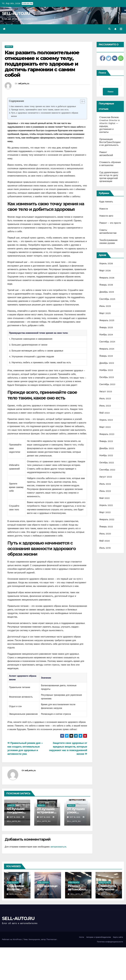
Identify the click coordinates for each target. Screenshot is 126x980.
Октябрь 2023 (107, 377)
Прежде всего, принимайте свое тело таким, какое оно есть (40, 110)
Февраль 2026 (107, 278)
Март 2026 (105, 271)
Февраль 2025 (107, 320)
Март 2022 (105, 512)
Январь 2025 (106, 327)
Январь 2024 (106, 356)
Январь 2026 (106, 285)
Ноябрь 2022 (106, 455)
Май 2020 (105, 541)
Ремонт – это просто (110, 223)
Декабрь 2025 (107, 292)
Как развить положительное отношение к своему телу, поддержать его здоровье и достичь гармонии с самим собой (42, 64)
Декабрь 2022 (107, 448)
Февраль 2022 (107, 519)
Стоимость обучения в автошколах (108, 889)
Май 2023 (104, 413)
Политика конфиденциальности (110, 942)
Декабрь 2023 (107, 363)
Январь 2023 (106, 441)
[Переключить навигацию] (121, 29)
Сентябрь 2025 (107, 299)
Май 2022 (104, 498)
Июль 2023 (105, 399)
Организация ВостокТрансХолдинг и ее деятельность (110, 142)
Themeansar (51, 939)
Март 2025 (105, 313)
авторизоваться (58, 847)
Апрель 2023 (106, 420)
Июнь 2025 (105, 306)
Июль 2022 (105, 484)
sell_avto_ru (24, 83)
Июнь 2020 (105, 534)
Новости (9, 47)
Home (82, 937)
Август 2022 (106, 477)
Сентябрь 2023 (107, 384)
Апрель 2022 (106, 505)
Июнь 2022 (105, 491)
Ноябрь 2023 (106, 370)
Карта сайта (118, 937)
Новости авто (106, 216)
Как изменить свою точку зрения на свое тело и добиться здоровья (43, 106)
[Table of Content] (83, 101)
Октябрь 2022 (107, 463)
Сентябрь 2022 (107, 470)
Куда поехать (106, 202)
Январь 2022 (106, 527)
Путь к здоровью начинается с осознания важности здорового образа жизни (45, 114)
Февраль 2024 (107, 349)
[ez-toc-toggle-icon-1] (81, 102)
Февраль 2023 (107, 434)
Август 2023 (106, 391)
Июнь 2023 (105, 406)
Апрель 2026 (106, 263)
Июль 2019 (105, 548)
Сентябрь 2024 (107, 342)
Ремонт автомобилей (78, 889)
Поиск (102, 73)
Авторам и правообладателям (99, 937)
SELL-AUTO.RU (16, 13)
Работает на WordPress (12, 939)
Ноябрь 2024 (106, 335)
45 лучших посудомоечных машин (17, 812)
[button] (109, 29)
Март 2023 (105, 427)
